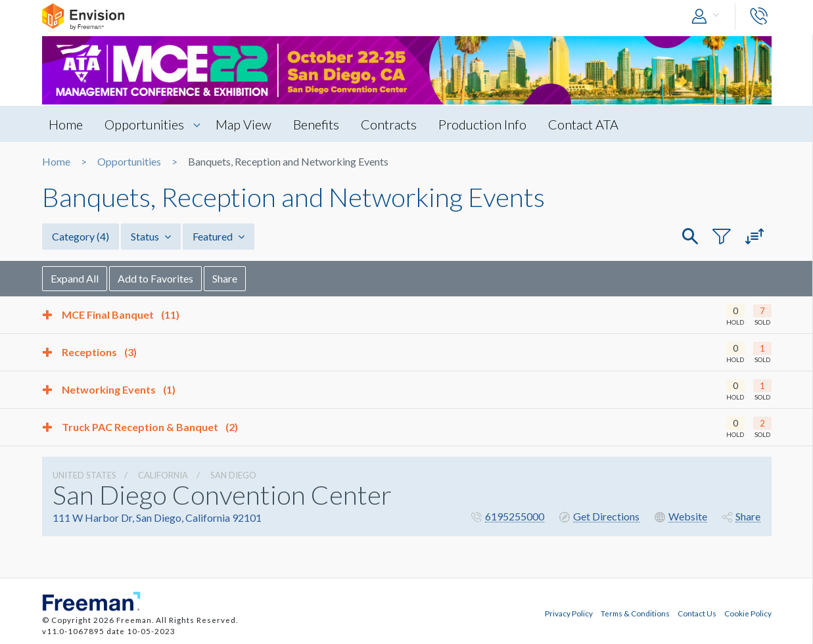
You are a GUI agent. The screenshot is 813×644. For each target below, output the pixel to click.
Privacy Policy (569, 613)
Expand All (75, 278)
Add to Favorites (155, 278)
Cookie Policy (748, 613)
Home (66, 124)
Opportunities (144, 124)
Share (225, 278)
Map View (244, 124)
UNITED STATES (84, 475)
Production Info (482, 124)
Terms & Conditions (635, 613)
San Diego (233, 475)
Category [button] (81, 236)
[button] (708, 17)
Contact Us (697, 613)
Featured (219, 236)
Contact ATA (583, 124)
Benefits (316, 124)
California (163, 475)
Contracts (389, 124)
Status (151, 236)
